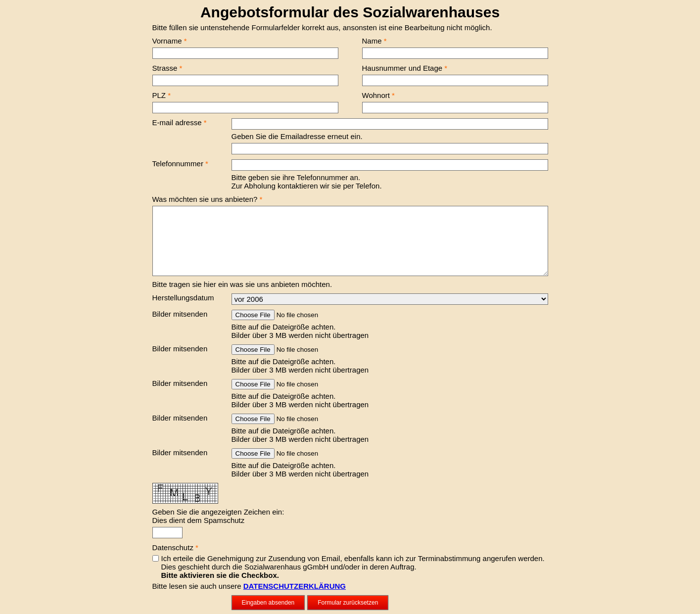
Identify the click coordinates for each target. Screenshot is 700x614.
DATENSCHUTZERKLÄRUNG (295, 586)
